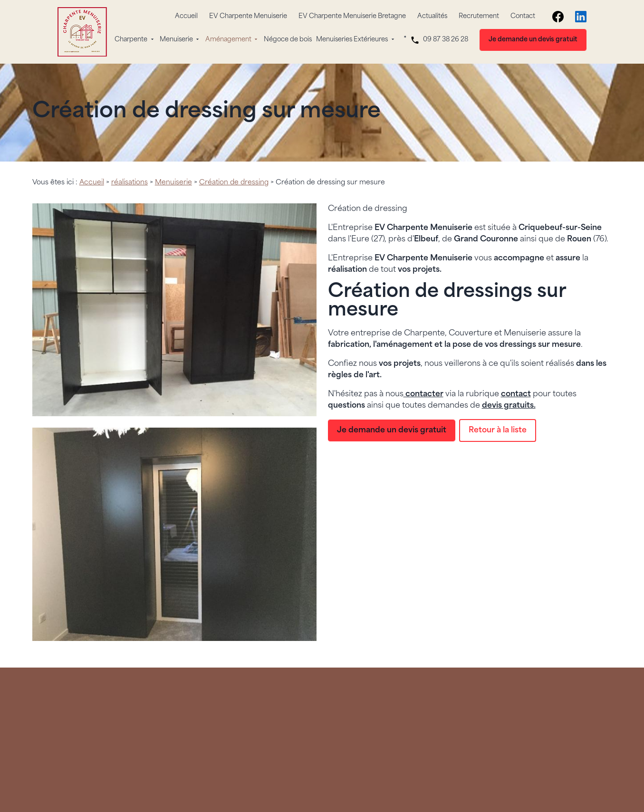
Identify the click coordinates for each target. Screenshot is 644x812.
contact (516, 394)
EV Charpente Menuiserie (248, 16)
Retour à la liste (498, 430)
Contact (523, 16)
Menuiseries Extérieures (352, 40)
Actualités (432, 16)
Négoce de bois (288, 40)
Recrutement (479, 16)
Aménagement (228, 40)
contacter (423, 394)
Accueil (186, 16)
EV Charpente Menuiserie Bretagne (352, 16)
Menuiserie (176, 40)
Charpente (131, 40)
